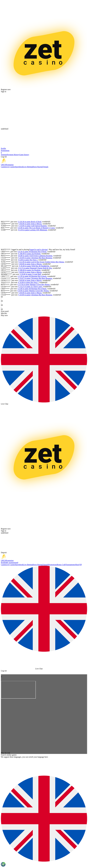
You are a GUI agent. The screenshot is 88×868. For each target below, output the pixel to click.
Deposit (4, 553)
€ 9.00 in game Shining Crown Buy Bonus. (33, 291)
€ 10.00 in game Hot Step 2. (29, 282)
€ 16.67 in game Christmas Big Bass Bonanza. (35, 278)
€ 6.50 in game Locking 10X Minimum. (33, 230)
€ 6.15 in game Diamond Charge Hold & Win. (35, 268)
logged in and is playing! (21, 250)
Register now (6, 89)
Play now (4, 315)
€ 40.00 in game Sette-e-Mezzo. (30, 224)
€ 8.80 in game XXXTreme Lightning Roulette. (35, 256)
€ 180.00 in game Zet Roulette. (30, 254)
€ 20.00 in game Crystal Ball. (31, 274)
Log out (4, 157)
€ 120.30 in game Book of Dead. (30, 222)
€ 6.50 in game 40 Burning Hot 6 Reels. (32, 252)
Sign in (4, 92)
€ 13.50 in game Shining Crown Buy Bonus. (34, 285)
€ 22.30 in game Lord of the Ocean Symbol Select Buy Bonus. (41, 262)
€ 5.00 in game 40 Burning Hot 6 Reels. (32, 289)
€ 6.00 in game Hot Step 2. (28, 260)
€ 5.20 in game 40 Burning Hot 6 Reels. (32, 276)
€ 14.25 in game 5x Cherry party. (31, 287)
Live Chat (5, 404)
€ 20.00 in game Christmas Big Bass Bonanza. (35, 258)
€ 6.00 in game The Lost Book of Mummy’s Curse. (36, 228)
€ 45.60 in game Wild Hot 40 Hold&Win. (34, 266)
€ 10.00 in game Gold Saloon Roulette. (33, 226)
